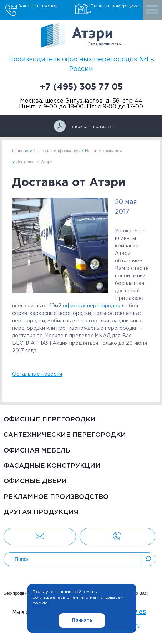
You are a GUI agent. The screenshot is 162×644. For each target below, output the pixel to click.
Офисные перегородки (50, 420)
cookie (40, 603)
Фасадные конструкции (52, 466)
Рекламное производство (56, 497)
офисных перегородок (92, 306)
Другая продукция (41, 512)
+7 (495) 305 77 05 (81, 87)
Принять (82, 620)
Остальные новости (37, 374)
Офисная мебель (37, 451)
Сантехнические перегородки (65, 435)
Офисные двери (35, 481)
